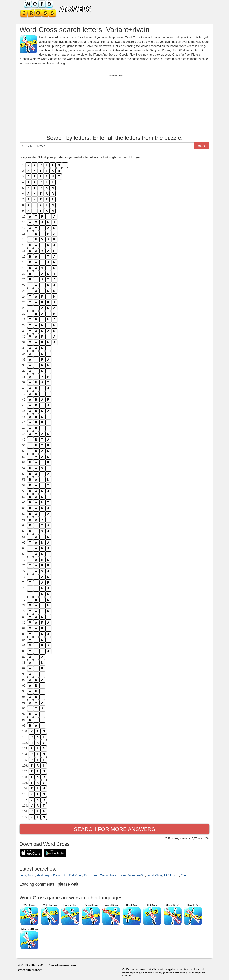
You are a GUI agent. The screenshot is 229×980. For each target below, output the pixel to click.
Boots (57, 875)
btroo (95, 875)
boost (150, 875)
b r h (176, 875)
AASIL (141, 875)
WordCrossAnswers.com (58, 965)
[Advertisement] (114, 104)
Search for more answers (114, 829)
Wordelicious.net (30, 970)
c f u (65, 875)
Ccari (184, 875)
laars (113, 875)
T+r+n (31, 875)
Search (202, 146)
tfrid (71, 875)
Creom (104, 875)
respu (48, 875)
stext (40, 875)
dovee (122, 875)
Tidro (87, 875)
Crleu (79, 875)
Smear (131, 875)
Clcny (159, 875)
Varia (23, 875)
